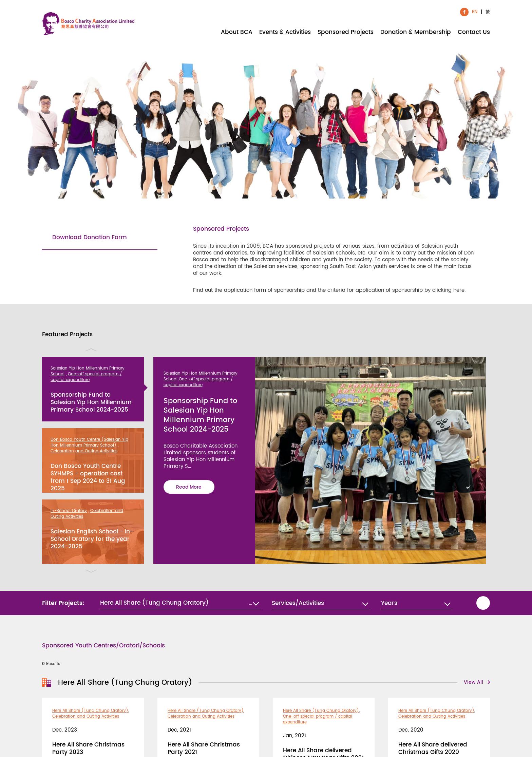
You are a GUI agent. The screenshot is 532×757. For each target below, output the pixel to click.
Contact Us (474, 32)
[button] (181, 603)
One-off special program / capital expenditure (86, 377)
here (459, 290)
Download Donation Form (90, 238)
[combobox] (321, 603)
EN (475, 12)
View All (473, 682)
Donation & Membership (416, 32)
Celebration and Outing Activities (84, 451)
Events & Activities (285, 32)
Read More (189, 487)
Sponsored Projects (346, 32)
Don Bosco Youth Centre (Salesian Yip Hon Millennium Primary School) (89, 442)
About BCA (237, 32)
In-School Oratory (69, 511)
